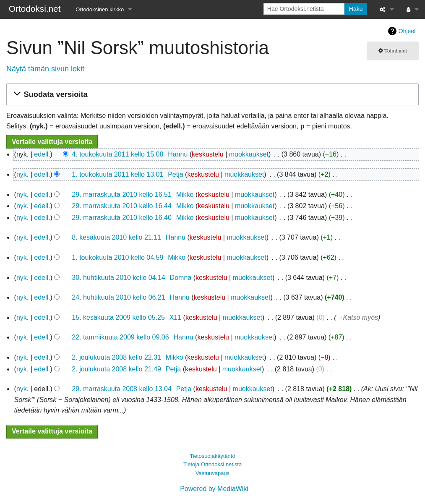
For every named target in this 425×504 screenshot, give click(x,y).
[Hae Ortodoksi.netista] (304, 9)
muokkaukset (249, 154)
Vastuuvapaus (212, 473)
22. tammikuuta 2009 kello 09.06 (120, 337)
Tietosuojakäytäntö (212, 456)
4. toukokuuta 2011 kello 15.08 (117, 154)
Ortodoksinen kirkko (100, 9)
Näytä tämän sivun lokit (45, 69)
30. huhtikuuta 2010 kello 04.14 (118, 278)
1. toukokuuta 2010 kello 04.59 (117, 257)
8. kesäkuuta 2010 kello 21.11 (116, 237)
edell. (42, 154)
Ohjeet (407, 31)
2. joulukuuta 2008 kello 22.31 (116, 357)
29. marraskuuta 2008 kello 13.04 (121, 389)
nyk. (22, 174)
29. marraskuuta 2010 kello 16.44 (121, 206)
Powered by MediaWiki (214, 489)
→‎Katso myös (357, 317)
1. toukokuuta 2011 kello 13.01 (117, 174)
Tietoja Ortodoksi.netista (212, 464)
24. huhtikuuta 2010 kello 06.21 (118, 297)
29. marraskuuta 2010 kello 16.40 (121, 218)
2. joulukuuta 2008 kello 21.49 (116, 369)
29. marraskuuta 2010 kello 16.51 (121, 195)
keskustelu (208, 154)
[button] (211, 95)
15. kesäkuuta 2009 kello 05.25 (118, 317)
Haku (356, 9)
